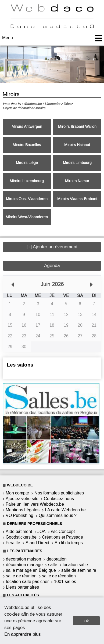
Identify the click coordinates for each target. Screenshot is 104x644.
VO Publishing (19, 515)
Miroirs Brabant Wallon (77, 127)
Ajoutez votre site (22, 499)
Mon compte (17, 493)
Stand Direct (37, 543)
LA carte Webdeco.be (65, 510)
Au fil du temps (69, 543)
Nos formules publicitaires (59, 493)
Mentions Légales (23, 510)
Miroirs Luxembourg (27, 181)
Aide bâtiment (19, 531)
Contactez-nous (59, 499)
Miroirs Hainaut (77, 145)
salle (53, 565)
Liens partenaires (22, 587)
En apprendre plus (23, 634)
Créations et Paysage (62, 537)
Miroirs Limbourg (77, 163)
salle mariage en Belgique (31, 570)
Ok (86, 621)
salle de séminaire (79, 570)
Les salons (20, 365)
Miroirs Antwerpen (27, 127)
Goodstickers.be (21, 537)
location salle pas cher (27, 582)
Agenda (52, 266)
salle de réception (59, 576)
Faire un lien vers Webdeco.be (35, 504)
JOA (42, 531)
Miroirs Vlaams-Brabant (77, 199)
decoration (57, 559)
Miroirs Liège (27, 163)
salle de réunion (21, 576)
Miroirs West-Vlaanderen (27, 217)
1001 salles (65, 582)
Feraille (13, 543)
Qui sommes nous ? (58, 515)
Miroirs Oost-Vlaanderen (27, 199)
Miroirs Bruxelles (27, 145)
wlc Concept (63, 531)
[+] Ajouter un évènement (52, 247)
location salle (75, 565)
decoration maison (24, 559)
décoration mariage (24, 565)
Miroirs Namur (77, 181)
